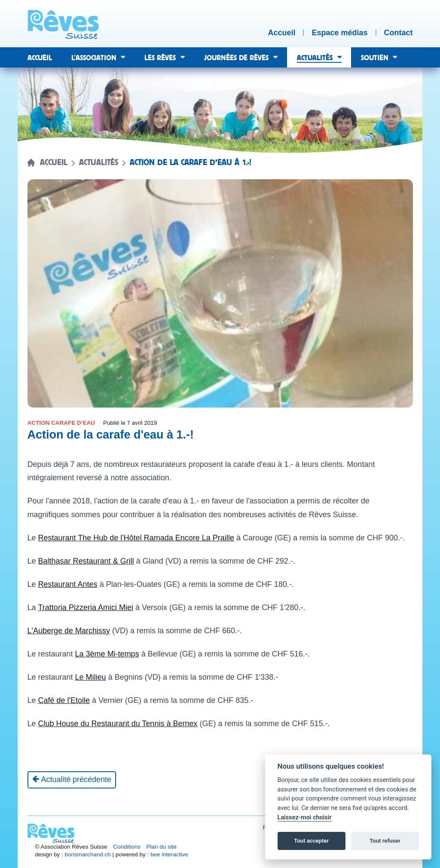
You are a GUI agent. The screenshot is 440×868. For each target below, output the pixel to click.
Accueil (54, 163)
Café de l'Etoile (64, 700)
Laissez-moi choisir (305, 817)
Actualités (99, 163)
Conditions (127, 847)
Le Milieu (91, 677)
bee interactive (169, 854)
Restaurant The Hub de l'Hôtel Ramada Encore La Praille (136, 538)
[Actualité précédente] (72, 780)
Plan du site (162, 847)
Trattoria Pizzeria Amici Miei (86, 607)
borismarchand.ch (88, 854)
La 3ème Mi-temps (107, 654)
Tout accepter (311, 841)
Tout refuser (385, 841)
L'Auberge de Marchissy (69, 631)
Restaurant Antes (68, 584)
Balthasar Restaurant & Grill (86, 561)
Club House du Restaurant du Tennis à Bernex (118, 724)
